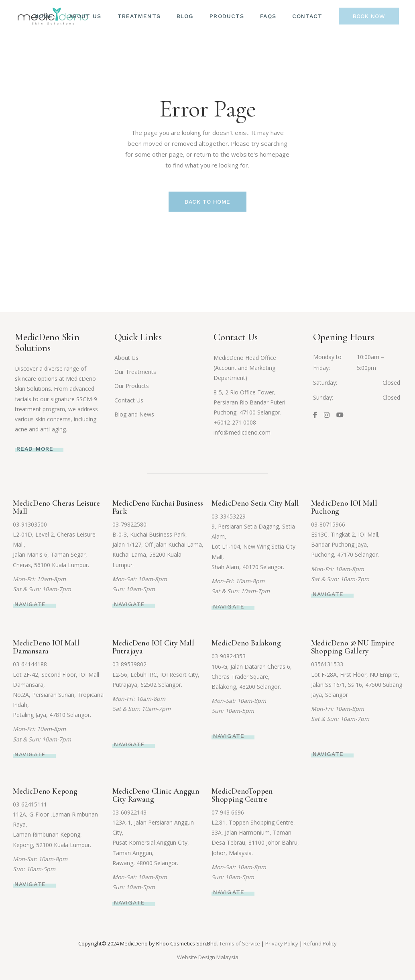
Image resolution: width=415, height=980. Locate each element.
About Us (126, 358)
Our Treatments (135, 372)
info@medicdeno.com (242, 432)
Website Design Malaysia (208, 957)
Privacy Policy (282, 943)
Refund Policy (320, 943)
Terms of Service (240, 943)
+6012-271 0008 (235, 422)
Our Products (132, 386)
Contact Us (129, 400)
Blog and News (134, 414)
